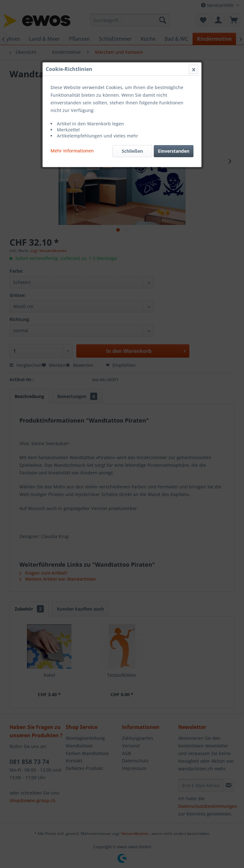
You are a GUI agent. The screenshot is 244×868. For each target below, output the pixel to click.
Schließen (132, 151)
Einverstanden (174, 151)
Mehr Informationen (72, 151)
